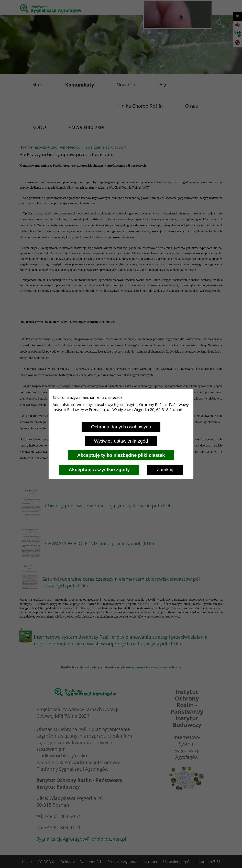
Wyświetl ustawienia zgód (121, 441)
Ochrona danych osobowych (121, 427)
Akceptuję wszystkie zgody (99, 470)
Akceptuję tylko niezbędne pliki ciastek (121, 455)
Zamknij (165, 470)
